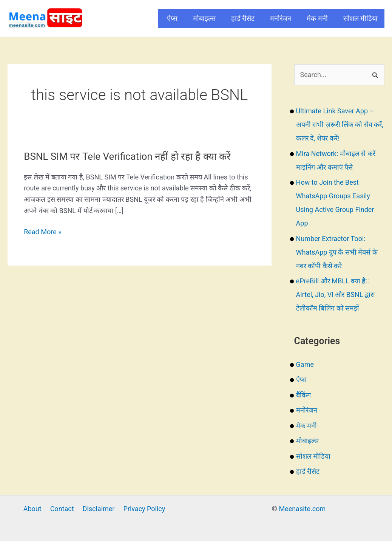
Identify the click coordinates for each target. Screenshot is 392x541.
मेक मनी (317, 18)
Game (305, 364)
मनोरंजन (281, 18)
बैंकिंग (303, 395)
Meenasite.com (302, 509)
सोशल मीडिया (360, 18)
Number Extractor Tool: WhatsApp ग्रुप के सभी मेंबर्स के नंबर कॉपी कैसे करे (337, 252)
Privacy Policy (144, 509)
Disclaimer (99, 509)
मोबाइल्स (204, 18)
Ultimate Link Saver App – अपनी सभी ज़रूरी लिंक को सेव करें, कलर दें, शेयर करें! (340, 124)
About (32, 509)
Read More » (42, 232)
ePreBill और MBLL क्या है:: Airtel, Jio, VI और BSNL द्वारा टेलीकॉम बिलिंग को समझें (336, 294)
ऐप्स (172, 18)
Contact (62, 509)
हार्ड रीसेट (243, 18)
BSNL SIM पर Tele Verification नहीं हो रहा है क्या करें (127, 156)
